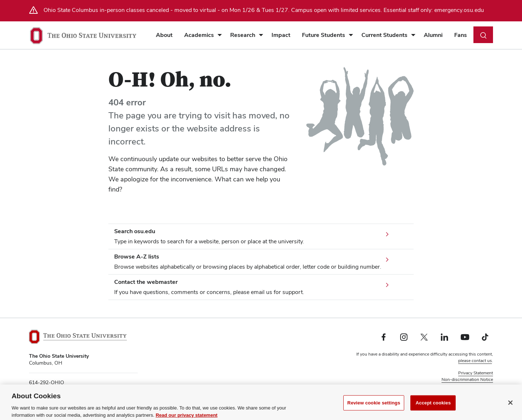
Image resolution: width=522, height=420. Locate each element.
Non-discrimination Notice (467, 379)
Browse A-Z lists (137, 257)
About (164, 35)
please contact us (475, 361)
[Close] (510, 407)
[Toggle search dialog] (483, 35)
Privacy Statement (476, 373)
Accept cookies (433, 407)
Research (243, 35)
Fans (461, 35)
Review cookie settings (471, 386)
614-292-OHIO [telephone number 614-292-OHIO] (47, 382)
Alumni (433, 35)
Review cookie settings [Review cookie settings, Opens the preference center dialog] (374, 407)
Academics (199, 35)
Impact (281, 35)
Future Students (324, 35)
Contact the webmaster (146, 282)
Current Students (384, 35)
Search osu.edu (135, 231)
